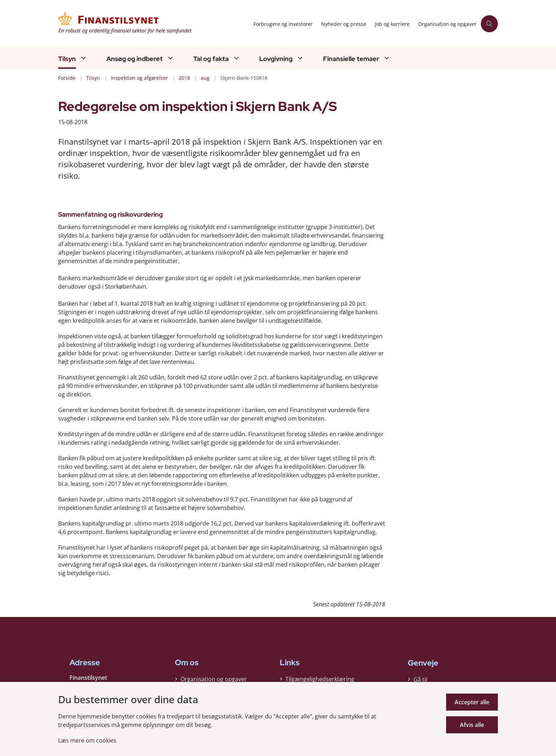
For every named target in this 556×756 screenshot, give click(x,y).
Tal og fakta (211, 59)
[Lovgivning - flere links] (299, 58)
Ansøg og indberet (135, 59)
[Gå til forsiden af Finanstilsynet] (154, 24)
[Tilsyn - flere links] (83, 58)
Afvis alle (472, 725)
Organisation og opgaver (214, 679)
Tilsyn (67, 59)
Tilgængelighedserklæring (320, 679)
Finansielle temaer (351, 59)
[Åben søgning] (489, 24)
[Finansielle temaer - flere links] (386, 58)
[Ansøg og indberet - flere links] (169, 58)
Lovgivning (276, 59)
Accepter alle (472, 702)
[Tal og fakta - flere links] (235, 58)
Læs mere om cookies (87, 740)
